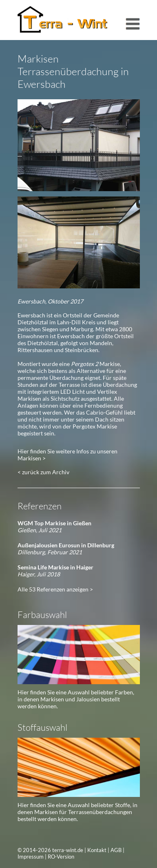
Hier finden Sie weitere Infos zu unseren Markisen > (67, 455)
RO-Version (61, 857)
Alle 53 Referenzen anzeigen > (55, 589)
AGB (116, 850)
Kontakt (97, 850)
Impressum (31, 857)
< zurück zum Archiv (43, 472)
